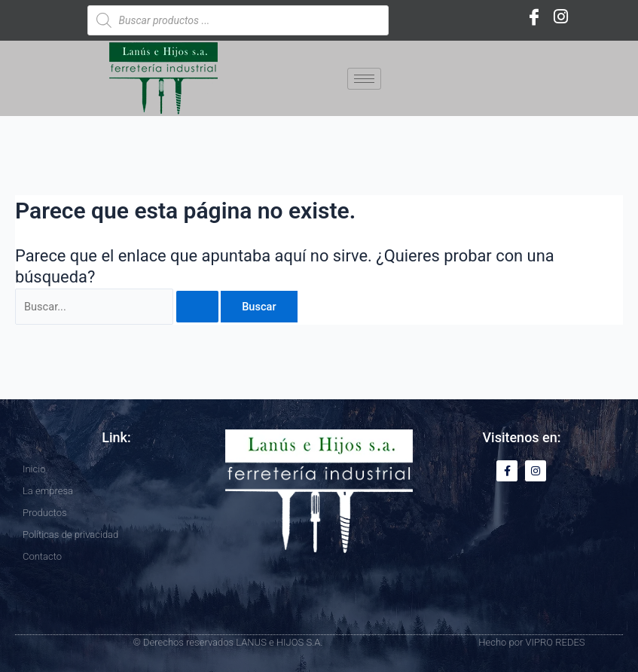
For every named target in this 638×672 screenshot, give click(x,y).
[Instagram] (561, 17)
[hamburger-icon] (364, 79)
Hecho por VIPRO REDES (531, 642)
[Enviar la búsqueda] (197, 307)
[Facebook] (534, 17)
